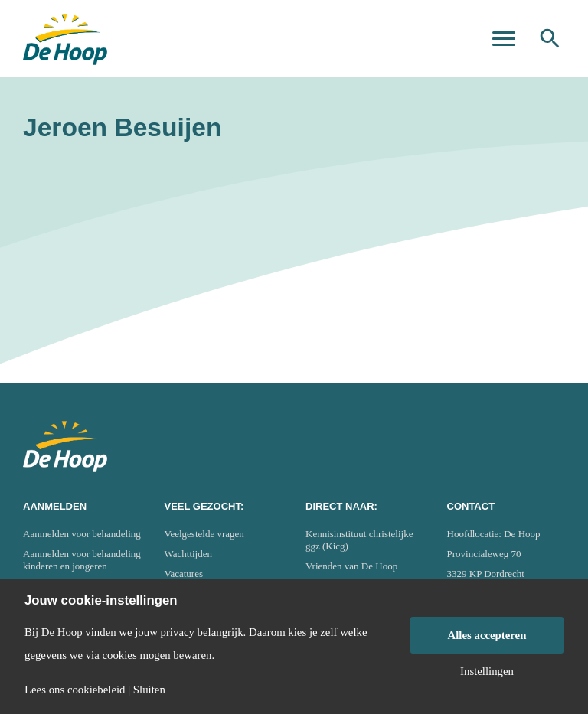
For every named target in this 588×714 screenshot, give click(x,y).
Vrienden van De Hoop (351, 566)
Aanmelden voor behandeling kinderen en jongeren (82, 560)
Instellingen (487, 672)
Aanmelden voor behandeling (82, 534)
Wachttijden (189, 554)
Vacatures (184, 574)
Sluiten (149, 690)
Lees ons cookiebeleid (75, 690)
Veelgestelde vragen (204, 534)
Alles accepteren (487, 635)
